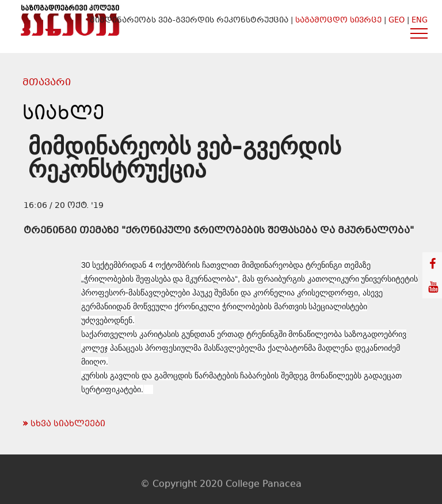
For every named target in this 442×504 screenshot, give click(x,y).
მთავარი (47, 83)
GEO (397, 21)
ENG (420, 21)
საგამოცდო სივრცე (340, 21)
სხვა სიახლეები (64, 424)
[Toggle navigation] (419, 33)
